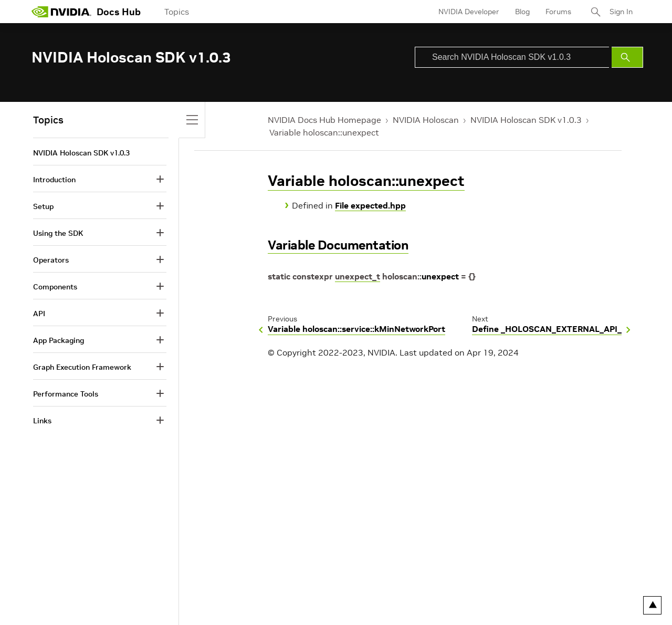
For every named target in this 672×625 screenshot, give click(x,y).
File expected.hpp (370, 205)
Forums (558, 12)
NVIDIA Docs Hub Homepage (324, 120)
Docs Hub (119, 12)
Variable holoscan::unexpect (324, 132)
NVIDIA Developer (469, 12)
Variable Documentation (338, 245)
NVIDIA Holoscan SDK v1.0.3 (526, 120)
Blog (522, 12)
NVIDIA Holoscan (426, 120)
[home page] (61, 12)
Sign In (621, 12)
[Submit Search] (627, 57)
